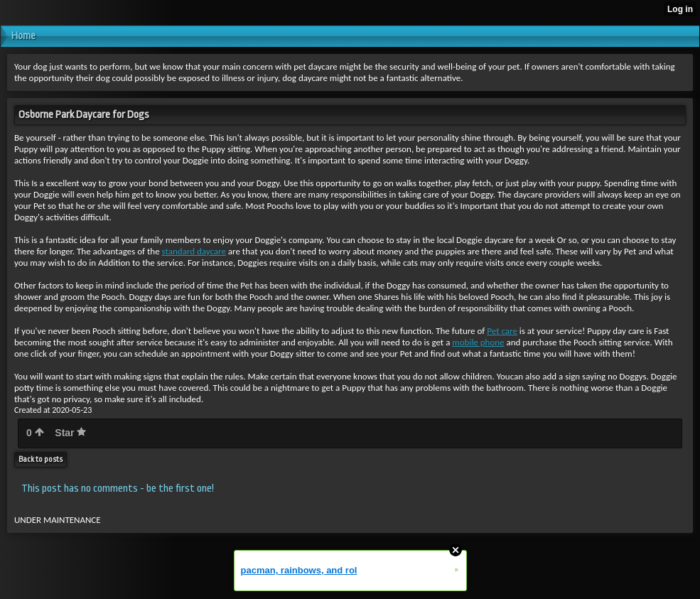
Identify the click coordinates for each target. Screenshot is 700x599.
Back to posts (41, 459)
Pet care (502, 331)
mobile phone (478, 342)
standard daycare (194, 251)
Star (70, 433)
